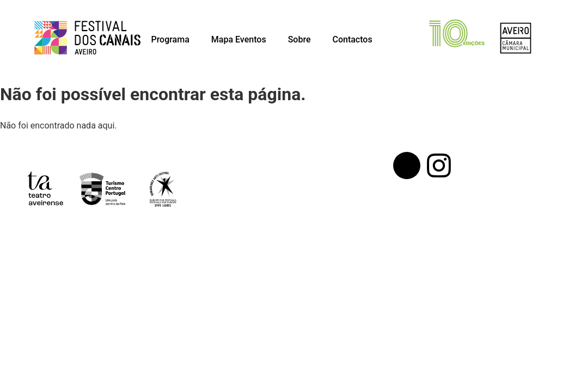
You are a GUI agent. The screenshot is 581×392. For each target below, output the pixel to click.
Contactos (352, 39)
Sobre (299, 39)
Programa (170, 39)
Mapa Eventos (239, 39)
